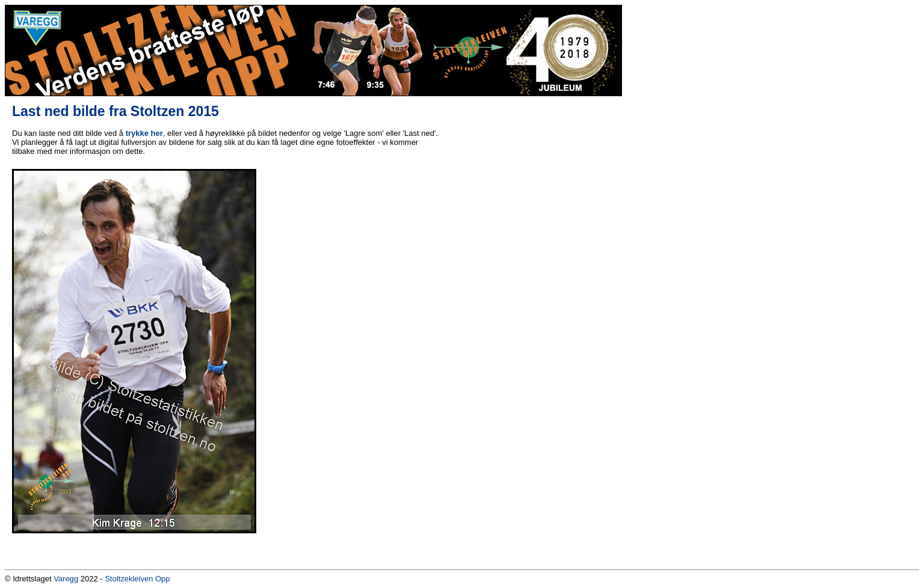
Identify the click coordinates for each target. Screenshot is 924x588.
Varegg (66, 579)
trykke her (144, 133)
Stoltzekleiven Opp (137, 579)
